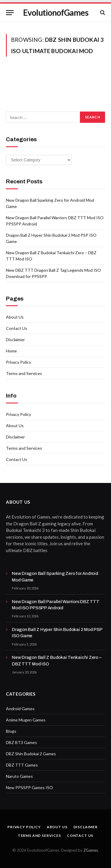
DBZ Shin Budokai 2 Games (31, 754)
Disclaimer (15, 340)
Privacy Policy (18, 362)
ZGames (91, 850)
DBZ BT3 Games (21, 742)
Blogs (11, 731)
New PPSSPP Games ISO (29, 787)
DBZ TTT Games (22, 765)
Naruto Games (19, 776)
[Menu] (10, 13)
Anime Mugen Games (26, 720)
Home (11, 351)
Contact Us (17, 328)
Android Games (20, 709)
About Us (15, 317)
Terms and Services (24, 373)
